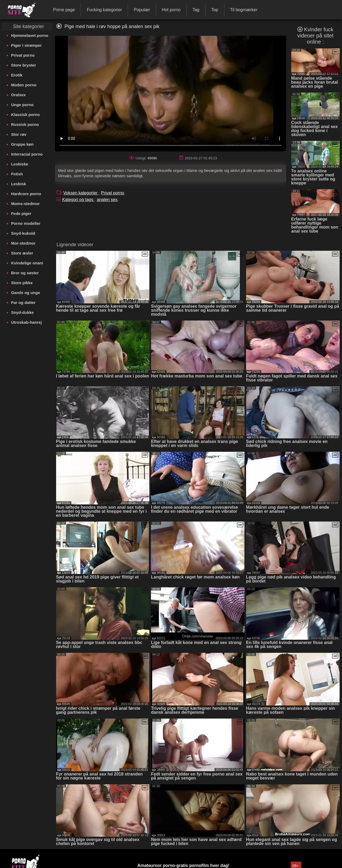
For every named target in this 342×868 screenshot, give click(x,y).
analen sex (107, 200)
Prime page (64, 10)
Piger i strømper (26, 45)
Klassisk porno (25, 115)
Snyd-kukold (23, 233)
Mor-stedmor (23, 243)
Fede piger (21, 213)
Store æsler (22, 253)
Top (215, 10)
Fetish (17, 174)
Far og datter (23, 302)
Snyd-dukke (22, 312)
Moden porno (24, 85)
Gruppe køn (22, 144)
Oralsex (18, 95)
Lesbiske (20, 164)
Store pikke (22, 283)
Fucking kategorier (104, 10)
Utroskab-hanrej (26, 322)
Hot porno (171, 10)
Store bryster (23, 65)
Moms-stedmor (25, 204)
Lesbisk (18, 184)
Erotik (17, 75)
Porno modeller (26, 223)
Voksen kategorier (81, 193)
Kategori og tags (78, 200)
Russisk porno (25, 124)
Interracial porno (27, 154)
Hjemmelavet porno (30, 35)
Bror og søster (25, 273)
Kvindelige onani (27, 263)
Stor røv (19, 134)
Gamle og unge (25, 293)
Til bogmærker (244, 10)
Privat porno (23, 55)
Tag (196, 10)
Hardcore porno (26, 194)
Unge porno (22, 105)
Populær (142, 10)
